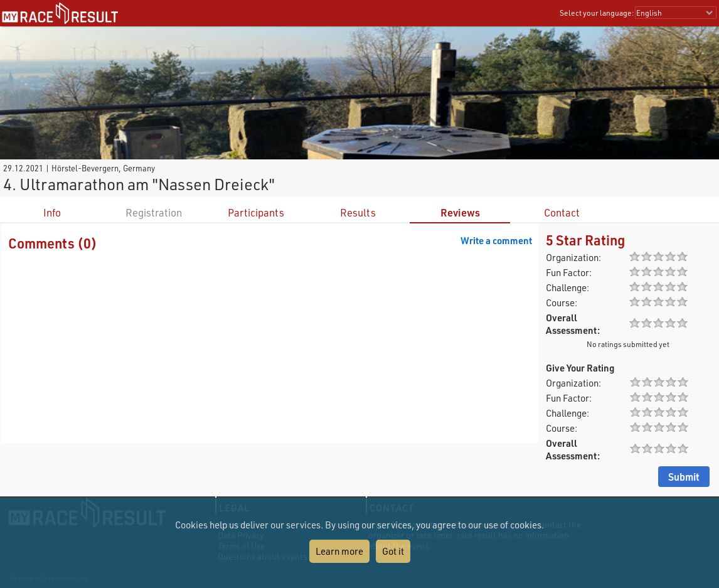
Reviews (460, 212)
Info (52, 212)
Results (358, 212)
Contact (562, 212)
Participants (256, 212)
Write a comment (496, 240)
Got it (393, 551)
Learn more (339, 551)
